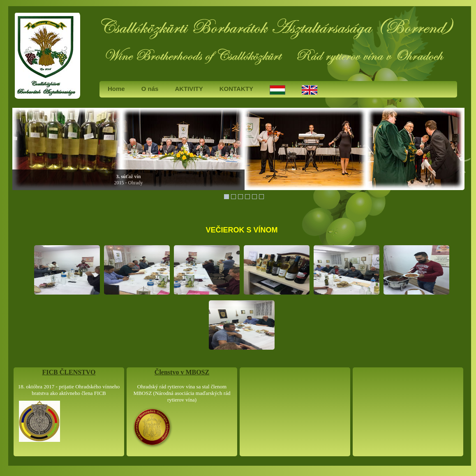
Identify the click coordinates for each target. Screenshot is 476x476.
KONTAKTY (236, 89)
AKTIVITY (189, 89)
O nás (150, 89)
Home (116, 89)
